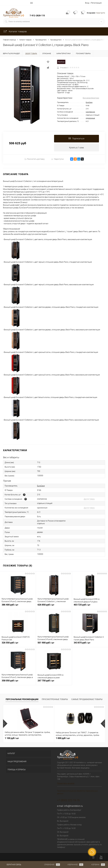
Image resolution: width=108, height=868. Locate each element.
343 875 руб (90, 644)
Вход (87, 3)
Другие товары (89, 499)
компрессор (90, 112)
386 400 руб (18, 606)
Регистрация (96, 3)
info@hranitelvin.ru (73, 806)
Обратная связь (12, 865)
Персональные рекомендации (22, 699)
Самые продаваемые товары (87, 699)
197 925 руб (81, 738)
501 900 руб (54, 644)
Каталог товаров (15, 31)
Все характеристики (91, 98)
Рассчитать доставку (35, 159)
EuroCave (89, 102)
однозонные (90, 118)
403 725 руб (90, 606)
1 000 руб (46, 738)
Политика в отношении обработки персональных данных (77, 792)
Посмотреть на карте (66, 783)
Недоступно (57, 159)
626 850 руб (54, 606)
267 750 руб (54, 682)
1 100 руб (12, 738)
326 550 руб (18, 644)
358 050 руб (18, 682)
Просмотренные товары (55, 699)
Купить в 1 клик (77, 148)
